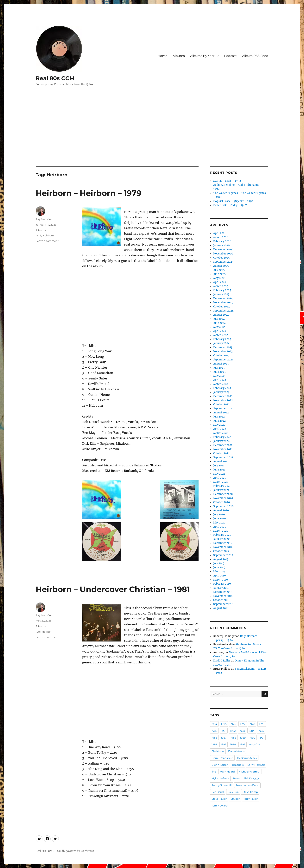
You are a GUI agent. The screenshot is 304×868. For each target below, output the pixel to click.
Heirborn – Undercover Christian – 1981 (113, 589)
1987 (224, 738)
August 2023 (221, 364)
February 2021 (222, 486)
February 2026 (222, 241)
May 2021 (219, 474)
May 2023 (219, 376)
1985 (261, 731)
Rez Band (218, 792)
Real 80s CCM (55, 78)
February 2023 (222, 388)
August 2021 (221, 461)
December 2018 (223, 592)
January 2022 (221, 441)
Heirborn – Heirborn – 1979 (89, 193)
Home (162, 56)
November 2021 (223, 449)
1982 (233, 731)
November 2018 (223, 596)
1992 (214, 744)
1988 (233, 738)
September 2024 (223, 311)
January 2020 (221, 539)
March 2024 (221, 335)
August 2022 (221, 413)
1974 (214, 724)
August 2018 (221, 608)
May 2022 (219, 425)
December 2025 (223, 250)
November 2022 (223, 400)
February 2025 (222, 290)
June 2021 (219, 470)
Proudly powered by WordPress (75, 851)
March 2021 (221, 482)
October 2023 (221, 355)
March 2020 (221, 531)
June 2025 (219, 274)
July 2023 (219, 368)
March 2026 (221, 237)
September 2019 (223, 555)
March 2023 (221, 384)
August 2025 (221, 266)
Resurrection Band (247, 785)
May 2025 (219, 278)
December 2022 (223, 396)
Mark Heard (227, 772)
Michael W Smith (250, 772)
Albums (179, 56)
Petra (236, 778)
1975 (224, 724)
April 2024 (220, 331)
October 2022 (222, 404)
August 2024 (221, 315)
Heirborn (48, 235)
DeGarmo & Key (247, 758)
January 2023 (221, 392)
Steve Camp (250, 792)
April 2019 (220, 576)
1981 (38, 632)
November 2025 (223, 254)
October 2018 (221, 600)
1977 (243, 724)
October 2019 (221, 551)
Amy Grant (256, 744)
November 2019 (223, 547)
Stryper (235, 799)
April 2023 (220, 380)
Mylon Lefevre (220, 778)
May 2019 (219, 572)
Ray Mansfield (44, 219)
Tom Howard (220, 806)
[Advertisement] (152, 137)
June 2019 (219, 567)
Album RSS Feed (255, 56)
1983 (242, 731)
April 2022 (220, 429)
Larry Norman (256, 765)
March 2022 (221, 433)
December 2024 (223, 298)
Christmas (218, 751)
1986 (214, 738)
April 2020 (220, 527)
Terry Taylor (251, 799)
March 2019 (221, 580)
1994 (233, 744)
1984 (252, 731)
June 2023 (219, 372)
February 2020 (222, 535)
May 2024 (219, 327)
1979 (38, 235)
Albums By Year (202, 56)
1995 (243, 744)
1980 (214, 731)
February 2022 (222, 437)
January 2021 (221, 490)
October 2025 (222, 258)
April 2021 (219, 478)
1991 (262, 738)
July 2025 (219, 270)
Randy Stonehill (222, 785)
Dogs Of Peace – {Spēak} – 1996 (233, 201)
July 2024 (219, 319)
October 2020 (222, 502)
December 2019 (223, 543)
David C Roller (222, 661)
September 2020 (223, 506)
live (214, 772)
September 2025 (223, 262)
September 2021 (223, 457)
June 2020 (219, 519)
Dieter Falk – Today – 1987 (230, 205)
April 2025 (220, 282)
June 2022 (219, 421)
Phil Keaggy (251, 778)
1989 (243, 738)
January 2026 (222, 245)
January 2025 (221, 294)
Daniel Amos (236, 751)
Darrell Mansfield (222, 758)
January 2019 (221, 588)
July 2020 (219, 514)
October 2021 (221, 453)
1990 (252, 738)
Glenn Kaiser (220, 765)
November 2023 (223, 351)
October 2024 (222, 307)
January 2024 (221, 343)
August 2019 (221, 559)
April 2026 (220, 233)
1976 (233, 724)
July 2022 (219, 417)
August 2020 (221, 510)
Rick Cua (233, 792)
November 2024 (223, 302)
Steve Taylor (219, 799)
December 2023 (223, 347)
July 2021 (219, 466)
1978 (252, 724)
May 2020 (219, 523)
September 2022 (223, 408)
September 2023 (223, 360)
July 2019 (219, 563)
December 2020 (223, 494)
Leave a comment (47, 241)
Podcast (230, 56)
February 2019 (222, 584)
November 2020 (223, 498)
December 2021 (223, 445)
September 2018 (223, 604)
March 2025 (221, 286)
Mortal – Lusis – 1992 (227, 181)
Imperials (237, 765)
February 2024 (222, 339)
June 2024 (219, 323)
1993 (224, 744)
